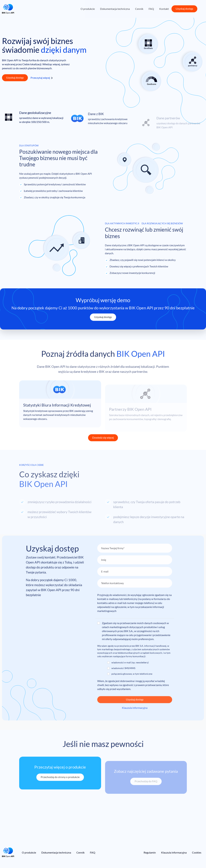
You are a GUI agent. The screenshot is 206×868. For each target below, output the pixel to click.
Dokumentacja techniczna (115, 9)
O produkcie (88, 9)
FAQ (151, 9)
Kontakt (164, 9)
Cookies (197, 852)
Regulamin (150, 852)
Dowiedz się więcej (103, 437)
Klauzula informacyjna (174, 852)
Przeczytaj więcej (40, 78)
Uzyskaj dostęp (184, 9)
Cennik (139, 9)
